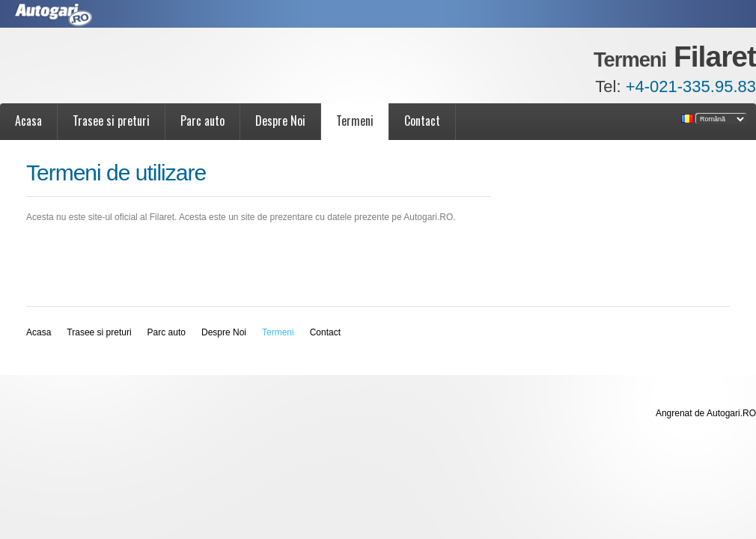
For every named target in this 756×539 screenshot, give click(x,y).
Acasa (28, 121)
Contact (422, 121)
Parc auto (202, 121)
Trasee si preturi (111, 121)
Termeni (355, 121)
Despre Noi (280, 121)
